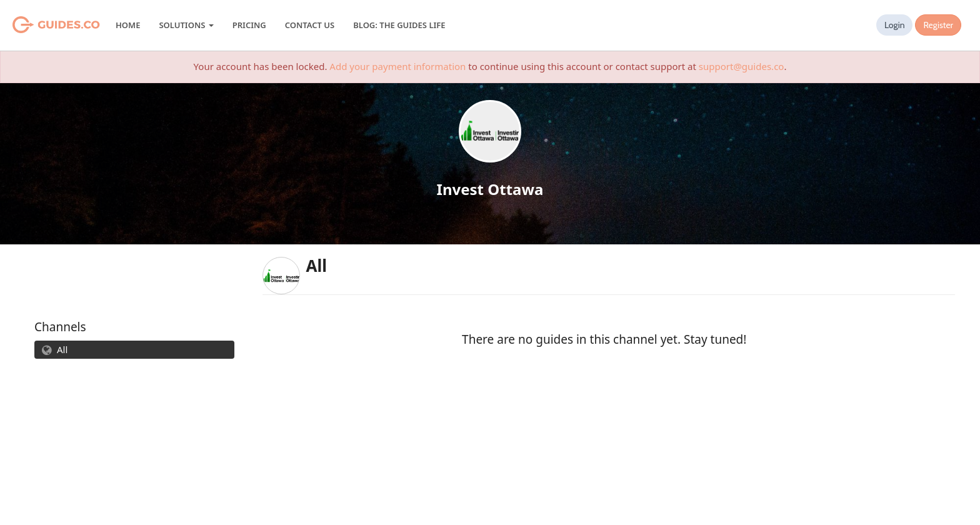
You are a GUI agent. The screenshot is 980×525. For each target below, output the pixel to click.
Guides (40, 25)
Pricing (249, 25)
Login (895, 25)
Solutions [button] (186, 25)
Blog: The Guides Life (399, 25)
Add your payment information (397, 66)
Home (128, 25)
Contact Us (310, 25)
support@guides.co (742, 66)
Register (938, 25)
